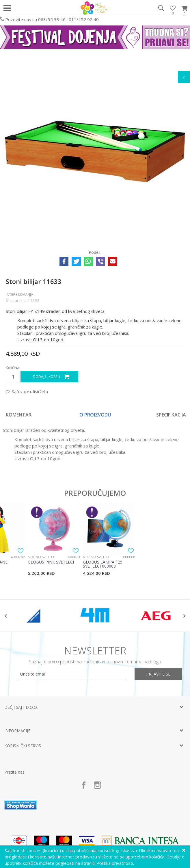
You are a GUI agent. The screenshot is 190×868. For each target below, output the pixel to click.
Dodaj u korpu (46, 377)
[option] (95, 151)
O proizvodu (95, 415)
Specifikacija (171, 415)
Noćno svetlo (41, 557)
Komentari (19, 415)
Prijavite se (159, 674)
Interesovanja (19, 294)
